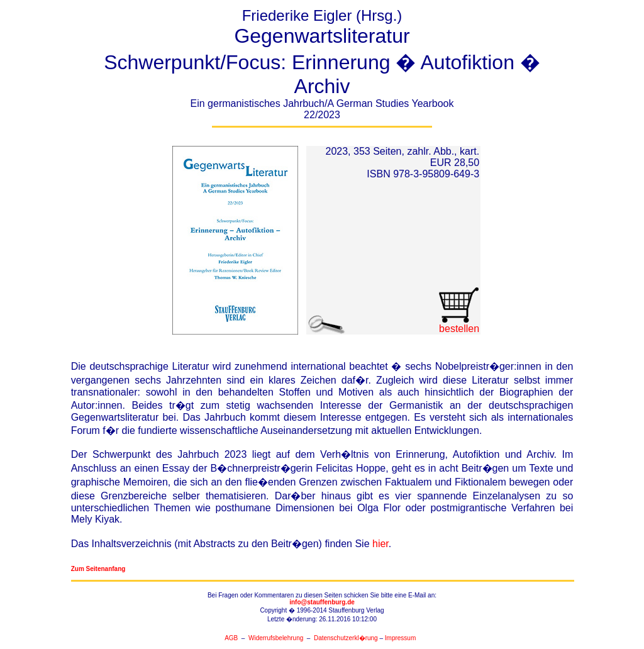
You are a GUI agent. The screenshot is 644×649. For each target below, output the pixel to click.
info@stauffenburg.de (322, 602)
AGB (231, 638)
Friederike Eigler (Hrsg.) (322, 67)
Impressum (400, 638)
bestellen (459, 324)
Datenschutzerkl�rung (346, 638)
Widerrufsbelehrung (276, 638)
